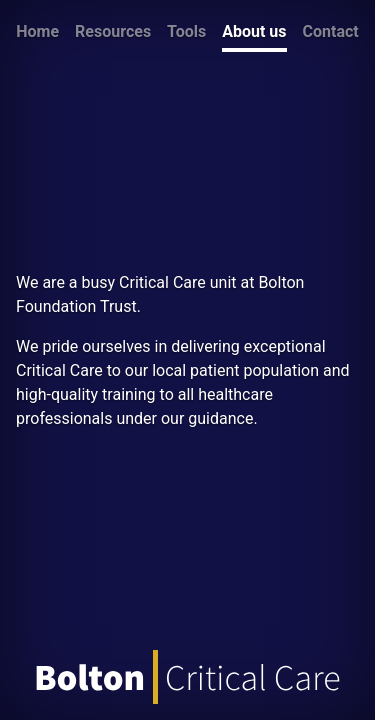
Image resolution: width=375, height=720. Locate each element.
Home (37, 31)
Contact (331, 31)
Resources (113, 31)
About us (254, 31)
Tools (186, 31)
